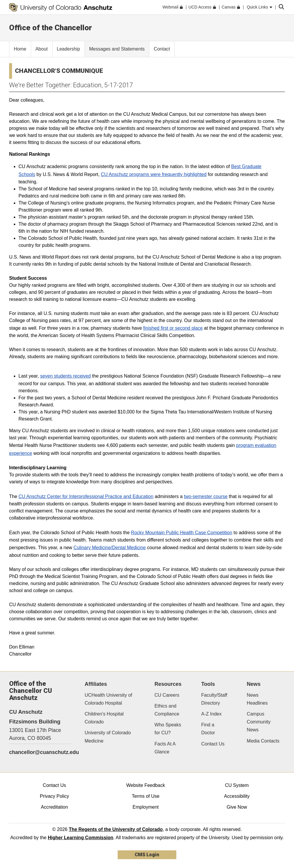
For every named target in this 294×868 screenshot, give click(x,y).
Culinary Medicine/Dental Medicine (109, 548)
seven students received (66, 376)
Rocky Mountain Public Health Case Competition (181, 533)
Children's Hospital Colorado (104, 718)
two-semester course (206, 496)
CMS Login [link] (147, 855)
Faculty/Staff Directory (214, 699)
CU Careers (167, 695)
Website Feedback (146, 785)
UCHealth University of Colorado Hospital (109, 699)
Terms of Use (146, 796)
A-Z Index (211, 714)
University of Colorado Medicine (108, 737)
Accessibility (237, 796)
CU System (237, 785)
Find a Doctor (208, 729)
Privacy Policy (55, 796)
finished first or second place (173, 328)
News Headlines (257, 699)
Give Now (237, 807)
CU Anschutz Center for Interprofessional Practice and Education (86, 496)
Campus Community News (259, 722)
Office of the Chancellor (50, 28)
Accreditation (54, 807)
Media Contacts (263, 741)
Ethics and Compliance (167, 710)
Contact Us (213, 744)
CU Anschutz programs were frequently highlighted (154, 174)
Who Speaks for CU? (168, 729)
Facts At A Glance (165, 748)
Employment (146, 807)
